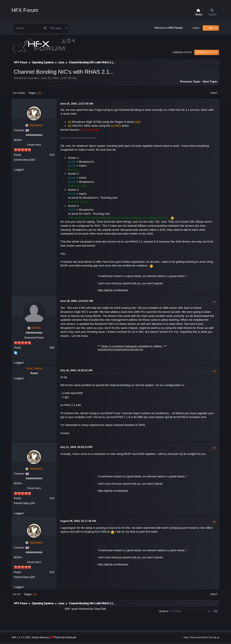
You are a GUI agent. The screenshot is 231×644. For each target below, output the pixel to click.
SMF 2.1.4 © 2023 (21, 637)
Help (186, 637)
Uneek (36, 328)
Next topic (210, 82)
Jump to (164, 611)
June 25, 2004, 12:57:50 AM (77, 104)
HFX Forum (25, 10)
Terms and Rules (199, 637)
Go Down (19, 93)
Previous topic (190, 82)
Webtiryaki (71, 637)
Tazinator (36, 125)
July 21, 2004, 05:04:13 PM (76, 447)
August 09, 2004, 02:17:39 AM (78, 521)
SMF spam (71, 609)
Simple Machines (41, 637)
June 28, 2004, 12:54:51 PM (77, 301)
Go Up (17, 594)
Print (214, 93)
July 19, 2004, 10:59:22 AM (76, 370)
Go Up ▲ (215, 637)
